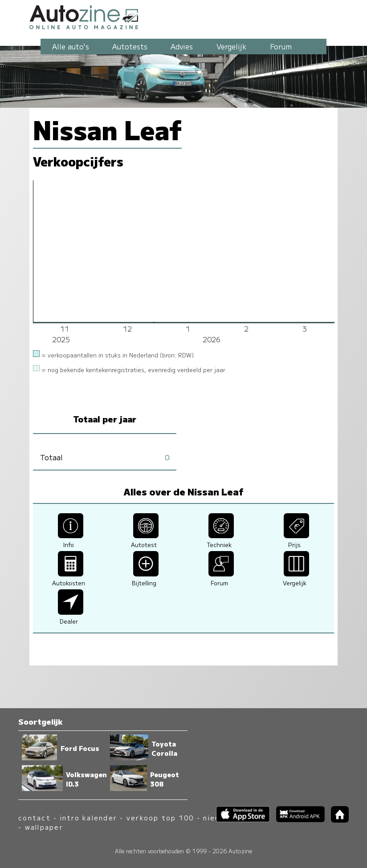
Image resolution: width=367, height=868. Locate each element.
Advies (182, 46)
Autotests (130, 46)
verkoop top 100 (160, 817)
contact (35, 817)
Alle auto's (71, 46)
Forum (281, 46)
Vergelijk (232, 46)
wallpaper (44, 827)
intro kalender (89, 817)
